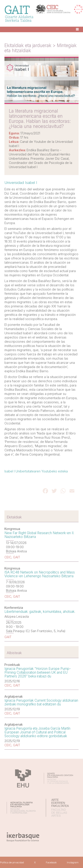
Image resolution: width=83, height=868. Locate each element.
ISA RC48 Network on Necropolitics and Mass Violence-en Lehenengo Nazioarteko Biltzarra (40, 574)
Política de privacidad (12, 862)
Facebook (51, 862)
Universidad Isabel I (21, 183)
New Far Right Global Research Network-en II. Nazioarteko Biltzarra (39, 535)
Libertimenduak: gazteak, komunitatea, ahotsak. (40, 612)
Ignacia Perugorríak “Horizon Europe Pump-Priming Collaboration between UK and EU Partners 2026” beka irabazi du (38, 672)
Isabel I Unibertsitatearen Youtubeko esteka (36, 471)
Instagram (73, 862)
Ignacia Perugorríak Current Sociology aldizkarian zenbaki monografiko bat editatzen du (41, 702)
